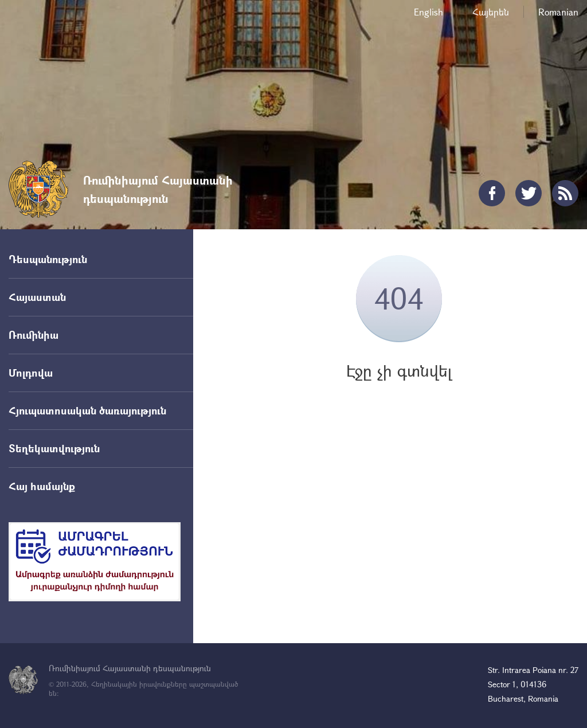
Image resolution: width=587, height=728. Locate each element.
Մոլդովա (31, 373)
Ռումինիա (34, 335)
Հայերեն (491, 12)
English (428, 12)
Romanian (558, 12)
